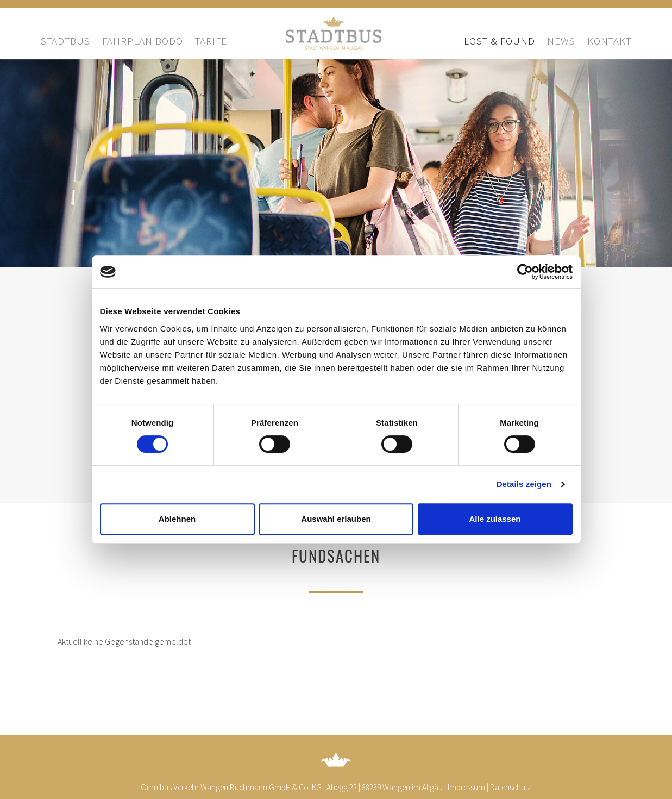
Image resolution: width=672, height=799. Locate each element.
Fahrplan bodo (143, 41)
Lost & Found (500, 41)
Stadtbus (65, 41)
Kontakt (609, 41)
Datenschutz (511, 787)
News (561, 41)
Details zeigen (524, 484)
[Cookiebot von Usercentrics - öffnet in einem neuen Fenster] (525, 272)
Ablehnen (177, 519)
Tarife (211, 41)
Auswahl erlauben (336, 519)
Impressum (466, 787)
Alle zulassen (495, 519)
